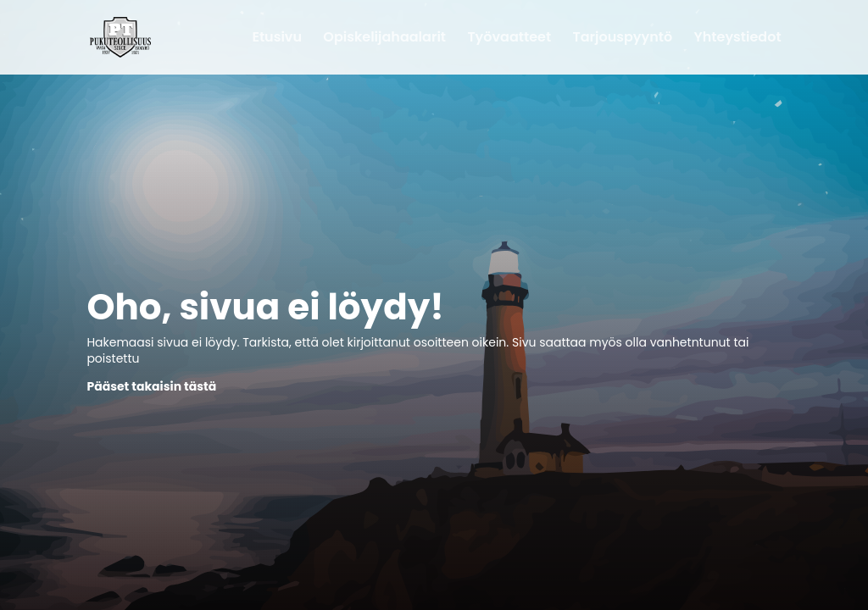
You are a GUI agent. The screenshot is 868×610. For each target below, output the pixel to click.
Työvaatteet (509, 39)
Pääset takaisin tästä (151, 386)
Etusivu (277, 39)
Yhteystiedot (738, 39)
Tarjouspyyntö (623, 39)
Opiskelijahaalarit (384, 39)
